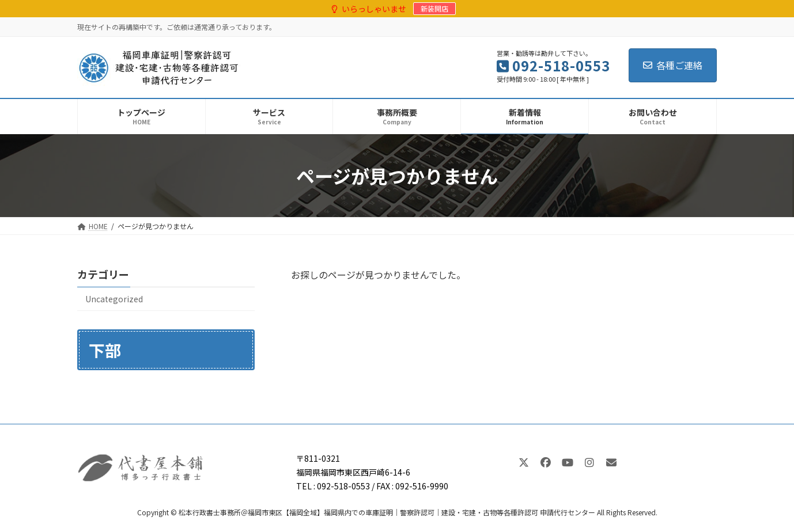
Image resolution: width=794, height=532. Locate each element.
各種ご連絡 (673, 65)
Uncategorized (114, 299)
